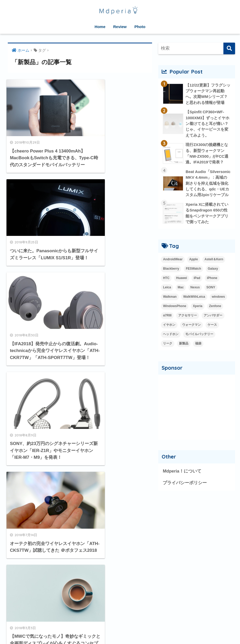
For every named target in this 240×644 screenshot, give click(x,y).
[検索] (229, 48)
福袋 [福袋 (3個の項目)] (198, 351)
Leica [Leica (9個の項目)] (167, 295)
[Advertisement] (197, 414)
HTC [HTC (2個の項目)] (166, 285)
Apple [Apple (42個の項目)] (193, 267)
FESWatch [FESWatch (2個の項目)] (193, 276)
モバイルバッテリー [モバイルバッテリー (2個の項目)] (199, 341)
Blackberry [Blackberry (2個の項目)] (171, 276)
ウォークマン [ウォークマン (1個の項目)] (191, 332)
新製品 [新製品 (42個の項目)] (184, 351)
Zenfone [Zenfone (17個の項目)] (215, 313)
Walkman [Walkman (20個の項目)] (170, 304)
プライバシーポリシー (185, 490)
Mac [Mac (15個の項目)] (181, 295)
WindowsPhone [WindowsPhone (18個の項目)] (174, 313)
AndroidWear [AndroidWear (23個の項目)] (173, 267)
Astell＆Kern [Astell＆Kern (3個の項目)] (214, 267)
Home (100, 27)
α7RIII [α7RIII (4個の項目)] (167, 323)
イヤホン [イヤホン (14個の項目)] (169, 332)
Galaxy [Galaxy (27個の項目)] (213, 276)
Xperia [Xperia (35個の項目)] (198, 313)
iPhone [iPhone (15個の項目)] (212, 285)
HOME (120, 623)
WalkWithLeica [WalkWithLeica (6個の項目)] (194, 304)
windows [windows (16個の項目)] (218, 304)
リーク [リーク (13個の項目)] (168, 351)
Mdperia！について (182, 478)
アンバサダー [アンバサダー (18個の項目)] (213, 323)
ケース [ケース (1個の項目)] (212, 332)
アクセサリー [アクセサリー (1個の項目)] (188, 323)
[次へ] (105, 568)
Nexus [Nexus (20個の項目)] (195, 295)
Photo (140, 27)
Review (120, 27)
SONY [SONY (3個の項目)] (211, 295)
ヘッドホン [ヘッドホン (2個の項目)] (171, 341)
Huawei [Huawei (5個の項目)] (182, 285)
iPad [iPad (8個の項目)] (197, 285)
